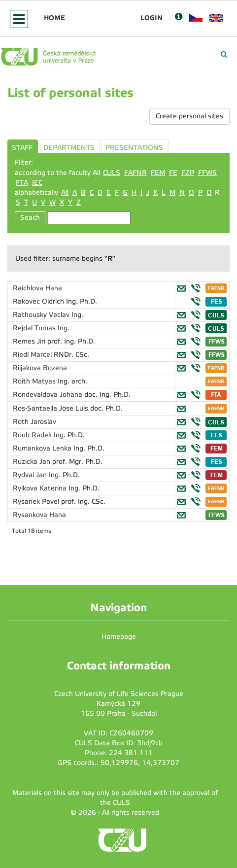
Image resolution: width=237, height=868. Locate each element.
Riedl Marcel (33, 355)
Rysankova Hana (39, 515)
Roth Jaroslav (34, 422)
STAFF (22, 148)
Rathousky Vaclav (42, 315)
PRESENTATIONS (134, 148)
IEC (37, 183)
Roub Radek (33, 435)
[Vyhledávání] (224, 54)
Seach (30, 218)
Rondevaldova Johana (49, 395)
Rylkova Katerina (41, 488)
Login (152, 18)
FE (173, 173)
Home (54, 18)
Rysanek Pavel (37, 502)
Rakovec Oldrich (39, 301)
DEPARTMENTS (69, 148)
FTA (22, 183)
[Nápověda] (179, 17)
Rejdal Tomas (35, 328)
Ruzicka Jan (33, 462)
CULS (112, 173)
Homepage (119, 637)
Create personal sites (189, 116)
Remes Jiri (30, 341)
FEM (158, 173)
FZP (188, 173)
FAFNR (135, 173)
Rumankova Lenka (43, 448)
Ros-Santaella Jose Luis (51, 408)
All (65, 192)
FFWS (207, 173)
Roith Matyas (35, 381)
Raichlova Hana (37, 288)
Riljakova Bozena (40, 368)
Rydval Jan (31, 475)
